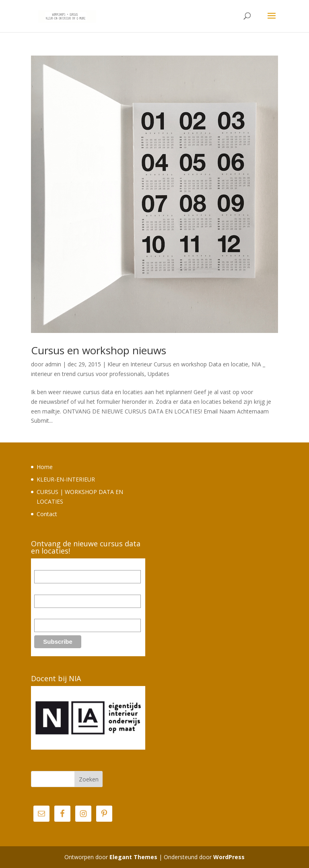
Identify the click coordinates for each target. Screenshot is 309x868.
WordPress (229, 857)
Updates (159, 374)
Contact (47, 514)
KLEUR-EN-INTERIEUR (66, 479)
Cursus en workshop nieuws (99, 350)
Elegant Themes (133, 857)
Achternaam (49, 614)
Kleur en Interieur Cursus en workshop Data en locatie (178, 364)
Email (41, 566)
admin (53, 364)
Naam (42, 590)
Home (45, 467)
